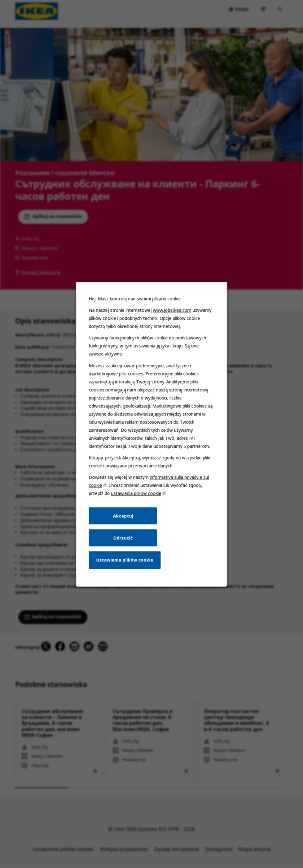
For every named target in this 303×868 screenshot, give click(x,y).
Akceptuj (123, 519)
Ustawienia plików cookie (125, 562)
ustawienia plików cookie (136, 497)
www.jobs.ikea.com (172, 317)
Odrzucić (123, 541)
